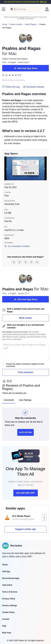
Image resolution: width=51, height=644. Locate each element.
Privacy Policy (9, 599)
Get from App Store (26, 68)
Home (5, 24)
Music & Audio (16, 24)
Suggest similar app (25, 529)
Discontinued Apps (11, 578)
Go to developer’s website (17, 246)
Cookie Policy (8, 612)
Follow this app (11, 87)
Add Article (7, 585)
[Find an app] (12, 9)
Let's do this (26, 432)
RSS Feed (7, 633)
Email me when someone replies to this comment (25, 365)
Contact (6, 619)
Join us (43, 2)
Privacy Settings (10, 605)
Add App (6, 571)
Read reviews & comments (14, 80)
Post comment (25, 372)
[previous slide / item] (6, 168)
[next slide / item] (45, 168)
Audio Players (31, 24)
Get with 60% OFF (25, 493)
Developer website (34, 87)
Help (4, 626)
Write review (26, 318)
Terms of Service (10, 592)
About (5, 565)
